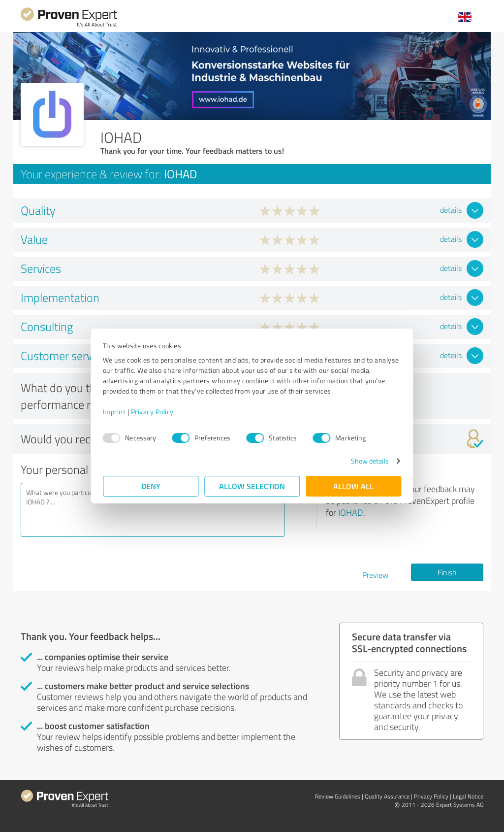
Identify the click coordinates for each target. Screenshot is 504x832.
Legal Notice (468, 796)
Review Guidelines (338, 796)
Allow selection (252, 486)
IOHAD (351, 512)
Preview (375, 575)
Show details (369, 461)
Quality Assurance (387, 796)
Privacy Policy (152, 412)
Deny (151, 486)
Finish (447, 572)
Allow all (353, 486)
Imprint (114, 412)
